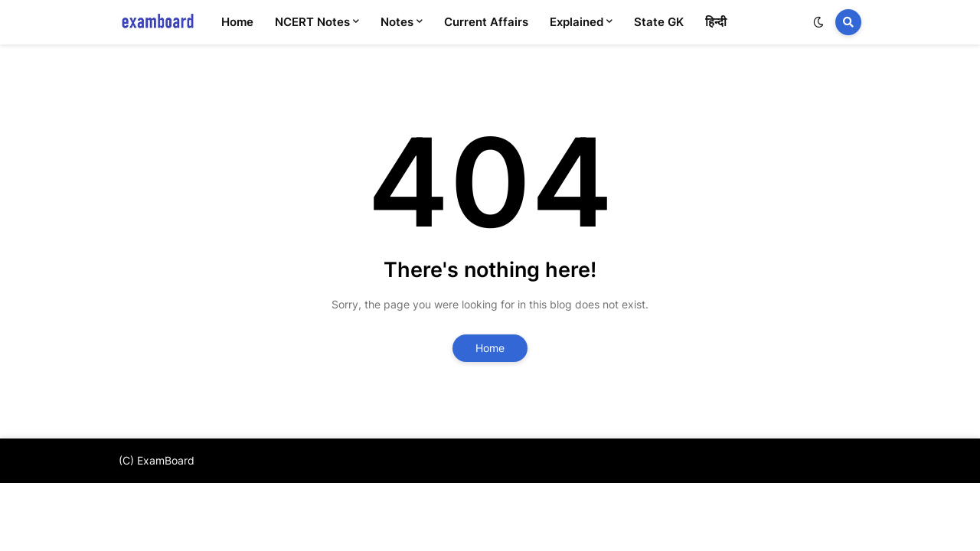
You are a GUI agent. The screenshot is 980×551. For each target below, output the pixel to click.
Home (490, 348)
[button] (818, 22)
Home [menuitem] (237, 22)
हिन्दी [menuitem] (716, 22)
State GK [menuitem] (659, 22)
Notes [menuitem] (397, 22)
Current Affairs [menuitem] (486, 22)
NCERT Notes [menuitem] (312, 22)
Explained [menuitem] (577, 22)
